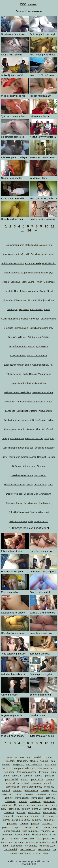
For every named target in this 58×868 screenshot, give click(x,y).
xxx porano (30, 846)
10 (46, 226)
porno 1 (39, 776)
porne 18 (16, 776)
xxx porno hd (10, 849)
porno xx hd (34, 812)
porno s (9, 798)
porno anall (23, 783)
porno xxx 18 (37, 816)
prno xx (35, 824)
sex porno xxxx (33, 827)
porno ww (9, 812)
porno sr (50, 798)
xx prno (29, 842)
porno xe (21, 812)
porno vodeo (50, 809)
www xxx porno (40, 835)
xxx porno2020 (27, 849)
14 (29, 230)
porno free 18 (13, 787)
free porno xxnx (46, 768)
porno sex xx (22, 798)
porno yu (37, 820)
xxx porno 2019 (47, 846)
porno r (52, 794)
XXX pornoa (28, 4)
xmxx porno (28, 838)
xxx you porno (40, 853)
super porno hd (12, 831)
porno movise (31, 790)
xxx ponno (17, 846)
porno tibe (10, 801)
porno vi (36, 809)
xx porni (19, 842)
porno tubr (43, 805)
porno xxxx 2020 (21, 820)
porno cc (36, 783)
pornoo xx (49, 820)
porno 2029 (37, 779)
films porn (22, 761)
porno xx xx (49, 812)
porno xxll (8, 816)
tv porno (45, 831)
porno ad (10, 783)
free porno (18, 765)
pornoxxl (24, 824)
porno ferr (48, 783)
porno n (45, 790)
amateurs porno (16, 757)
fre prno (44, 761)
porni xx (28, 776)
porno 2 (24, 779)
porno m (17, 790)
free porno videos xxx (25, 768)
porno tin (22, 801)
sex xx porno (50, 827)
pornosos (12, 824)
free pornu (9, 772)
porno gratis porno (32, 787)
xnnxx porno (43, 838)
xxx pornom (44, 849)
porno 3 (50, 779)
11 (53, 226)
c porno (48, 757)
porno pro (41, 794)
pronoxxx (7, 827)
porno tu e (35, 801)
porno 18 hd (11, 779)
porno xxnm (22, 816)
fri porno (44, 772)
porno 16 (50, 776)
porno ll (6, 790)
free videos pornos (27, 772)
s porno (18, 827)
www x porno (22, 835)
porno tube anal (27, 805)
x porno (15, 838)
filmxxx (34, 761)
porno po (28, 794)
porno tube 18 (9, 805)
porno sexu (37, 798)
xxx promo (25, 853)
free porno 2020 (34, 765)
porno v (26, 809)
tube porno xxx (30, 831)
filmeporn (10, 761)
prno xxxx (47, 824)
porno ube (14, 809)
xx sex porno (43, 842)
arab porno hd (34, 757)
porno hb (49, 787)
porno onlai (15, 794)
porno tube (49, 801)
